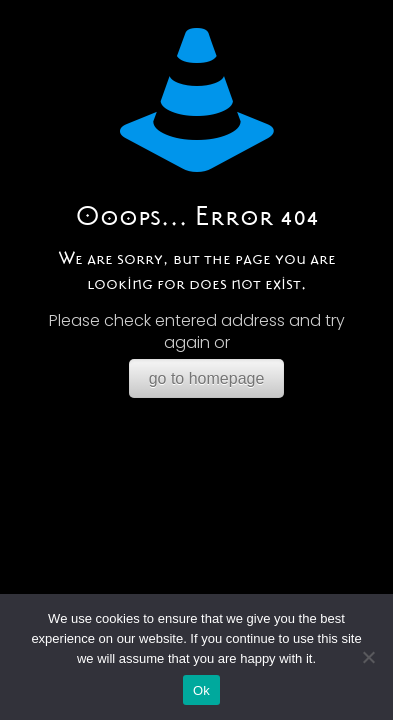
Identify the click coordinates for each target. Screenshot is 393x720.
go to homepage (207, 378)
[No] (368, 657)
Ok (201, 690)
